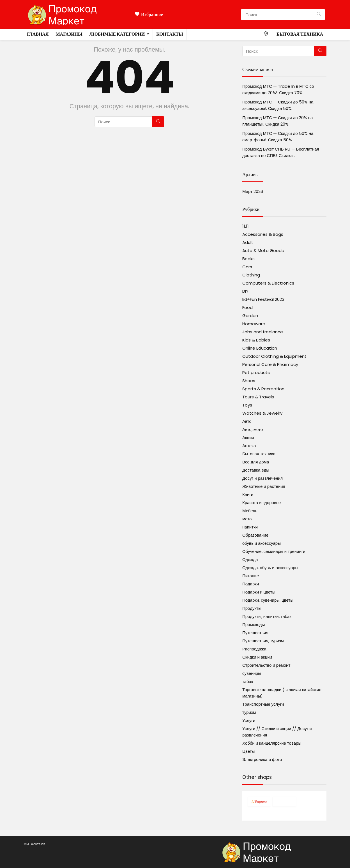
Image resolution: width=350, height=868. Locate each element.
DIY (245, 291)
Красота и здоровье (262, 503)
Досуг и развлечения (262, 478)
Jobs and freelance (263, 332)
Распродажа (254, 649)
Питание (251, 576)
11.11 (246, 226)
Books (248, 259)
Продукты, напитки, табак (267, 616)
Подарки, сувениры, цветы (268, 600)
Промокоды (254, 625)
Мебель (250, 511)
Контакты (170, 34)
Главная (38, 34)
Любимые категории (117, 34)
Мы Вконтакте (34, 844)
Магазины (69, 34)
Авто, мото (253, 429)
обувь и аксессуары (262, 543)
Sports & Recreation (263, 389)
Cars (247, 267)
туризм (249, 712)
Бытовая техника (300, 34)
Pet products (256, 372)
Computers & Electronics (268, 283)
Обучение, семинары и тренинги (274, 551)
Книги (248, 494)
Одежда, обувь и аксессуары (270, 568)
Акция (248, 438)
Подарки (251, 584)
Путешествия (255, 633)
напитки (250, 527)
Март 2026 (253, 191)
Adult (248, 242)
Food (247, 307)
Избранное (149, 14)
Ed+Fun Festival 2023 (263, 299)
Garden (250, 316)
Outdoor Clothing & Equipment (274, 356)
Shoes (249, 381)
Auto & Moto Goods (263, 251)
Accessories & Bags (263, 234)
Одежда (250, 559)
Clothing (251, 275)
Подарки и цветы (259, 592)
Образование (255, 535)
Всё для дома (256, 462)
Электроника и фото (262, 759)
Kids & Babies (256, 340)
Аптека (249, 446)
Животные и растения (264, 486)
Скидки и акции (257, 657)
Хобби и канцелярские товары (272, 743)
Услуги (249, 720)
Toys (247, 405)
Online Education (260, 348)
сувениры (252, 673)
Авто (247, 421)
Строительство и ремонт (266, 665)
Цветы (248, 751)
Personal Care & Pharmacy (270, 364)
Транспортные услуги (263, 704)
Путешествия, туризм (263, 641)
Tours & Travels (258, 397)
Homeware (254, 324)
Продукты (252, 608)
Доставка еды (256, 470)
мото (247, 519)
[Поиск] (319, 15)
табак (248, 681)
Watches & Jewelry (262, 413)
